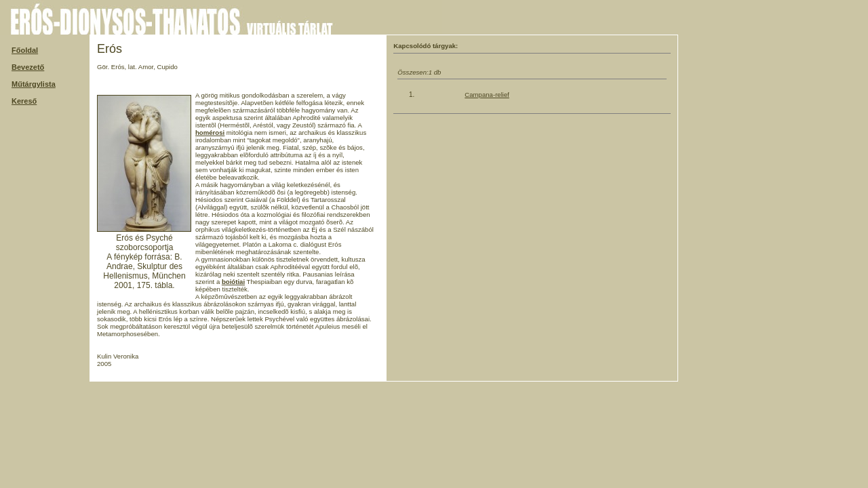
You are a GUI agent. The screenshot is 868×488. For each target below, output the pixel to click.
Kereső (24, 101)
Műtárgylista (34, 84)
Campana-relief (487, 95)
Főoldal (25, 50)
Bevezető (28, 67)
